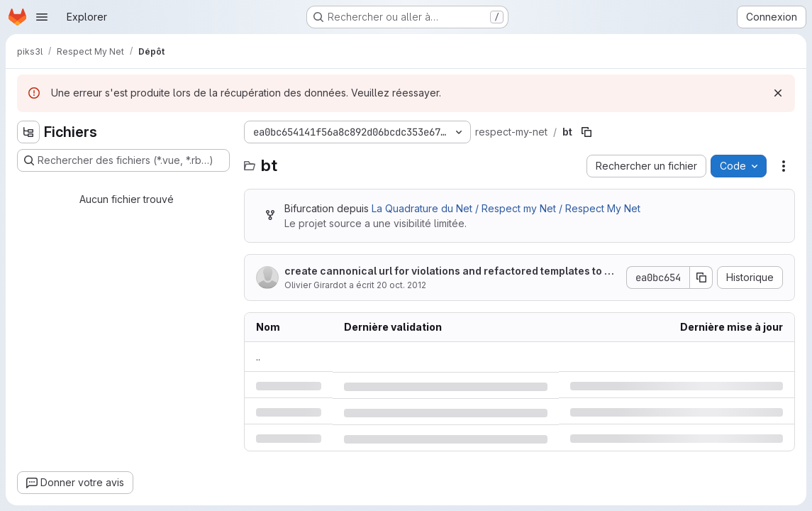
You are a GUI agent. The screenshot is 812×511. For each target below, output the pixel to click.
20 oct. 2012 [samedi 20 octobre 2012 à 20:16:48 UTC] (401, 285)
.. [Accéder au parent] (258, 357)
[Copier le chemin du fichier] (586, 132)
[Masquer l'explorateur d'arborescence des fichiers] (28, 132)
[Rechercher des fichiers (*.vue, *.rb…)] (123, 160)
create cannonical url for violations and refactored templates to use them (450, 271)
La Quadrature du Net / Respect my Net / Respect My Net (506, 208)
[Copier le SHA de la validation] (701, 278)
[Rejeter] (778, 93)
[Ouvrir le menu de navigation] (42, 17)
